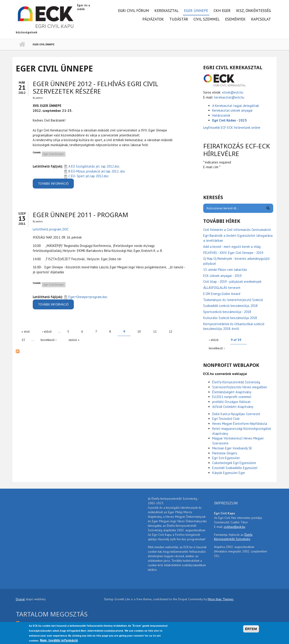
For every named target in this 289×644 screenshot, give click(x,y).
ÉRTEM (251, 629)
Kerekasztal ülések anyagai (232, 110)
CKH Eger (222, 11)
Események (235, 19)
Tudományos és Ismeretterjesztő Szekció (233, 300)
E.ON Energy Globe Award (222, 294)
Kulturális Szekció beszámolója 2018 (230, 318)
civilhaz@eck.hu (234, 527)
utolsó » (74, 340)
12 (171, 331)
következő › (49, 340)
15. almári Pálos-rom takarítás (225, 270)
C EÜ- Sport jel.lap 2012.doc (89, 176)
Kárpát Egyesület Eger (229, 473)
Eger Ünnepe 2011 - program (80, 215)
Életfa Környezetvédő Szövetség (236, 382)
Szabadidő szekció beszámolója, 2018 (230, 306)
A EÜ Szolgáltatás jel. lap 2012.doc (94, 166)
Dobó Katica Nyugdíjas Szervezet (236, 414)
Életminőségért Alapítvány (232, 392)
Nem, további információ (59, 640)
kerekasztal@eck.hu (229, 97)
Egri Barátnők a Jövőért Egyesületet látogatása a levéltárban (238, 238)
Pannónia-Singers (225, 453)
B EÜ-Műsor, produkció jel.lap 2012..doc (97, 171)
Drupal (20, 599)
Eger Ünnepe (196, 11)
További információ (56, 185)
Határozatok (221, 115)
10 (139, 331)
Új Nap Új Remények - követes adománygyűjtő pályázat (236, 261)
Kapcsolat (261, 19)
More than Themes (221, 599)
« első (26, 331)
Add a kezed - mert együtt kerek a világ (232, 247)
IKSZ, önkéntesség (253, 11)
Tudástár (179, 19)
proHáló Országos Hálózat (231, 402)
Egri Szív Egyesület (226, 458)
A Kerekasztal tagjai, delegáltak (236, 106)
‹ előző (47, 331)
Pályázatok (153, 19)
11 (155, 331)
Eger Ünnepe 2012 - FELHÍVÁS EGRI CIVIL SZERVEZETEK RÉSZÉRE (96, 87)
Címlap (22, 44)
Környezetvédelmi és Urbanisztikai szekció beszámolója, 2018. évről (234, 326)
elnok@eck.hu (233, 92)
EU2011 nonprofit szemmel (232, 397)
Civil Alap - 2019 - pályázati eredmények (232, 282)
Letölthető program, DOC (51, 229)
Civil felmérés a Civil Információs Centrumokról (237, 230)
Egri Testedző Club (226, 419)
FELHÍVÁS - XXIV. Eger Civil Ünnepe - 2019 (233, 253)
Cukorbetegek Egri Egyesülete (234, 463)
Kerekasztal (167, 11)
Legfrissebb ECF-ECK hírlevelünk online (232, 128)
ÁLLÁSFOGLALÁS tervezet (222, 288)
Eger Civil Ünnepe (54, 154)
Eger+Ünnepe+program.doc (88, 297)
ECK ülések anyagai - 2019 (222, 276)
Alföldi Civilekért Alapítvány (233, 407)
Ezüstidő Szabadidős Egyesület (235, 468)
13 (23, 340)
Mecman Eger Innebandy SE (232, 448)
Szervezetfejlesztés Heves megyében (240, 387)
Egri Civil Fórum (134, 11)
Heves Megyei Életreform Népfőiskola (240, 424)
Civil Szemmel (207, 19)
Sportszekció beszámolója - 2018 (227, 312)
